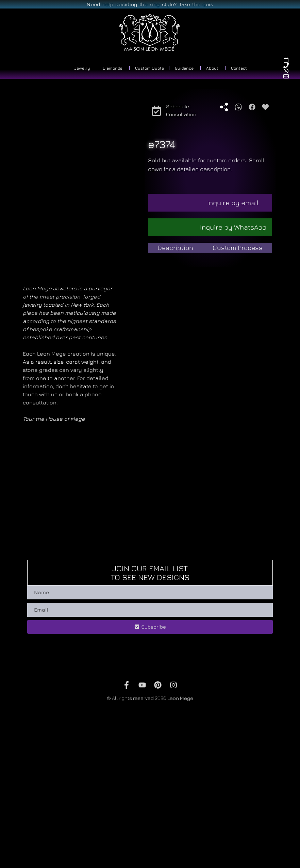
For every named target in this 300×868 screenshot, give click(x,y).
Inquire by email (233, 203)
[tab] (176, 248)
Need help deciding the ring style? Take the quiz (150, 4)
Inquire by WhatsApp (233, 227)
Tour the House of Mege (54, 548)
